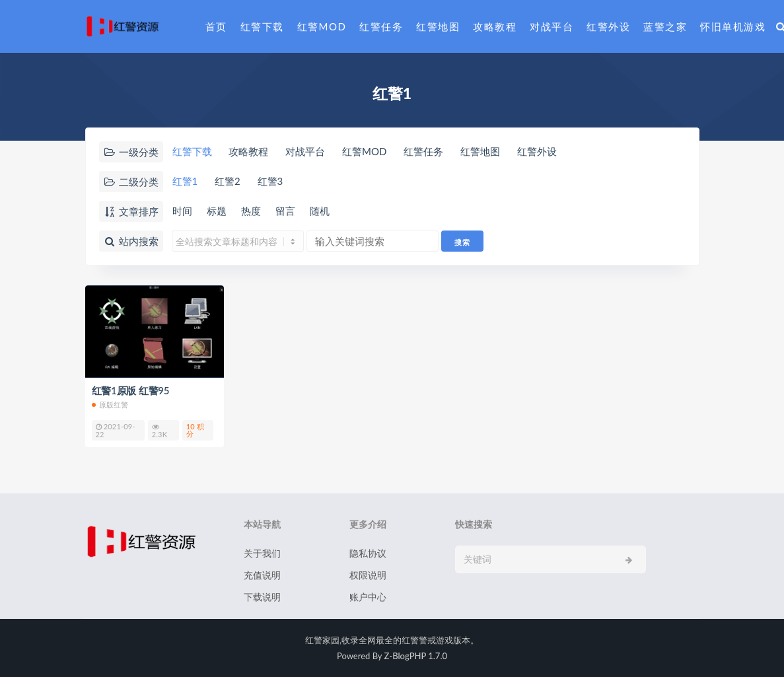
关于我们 (262, 553)
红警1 (185, 181)
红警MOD (322, 26)
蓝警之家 (665, 26)
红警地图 (438, 26)
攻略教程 (495, 26)
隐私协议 (368, 553)
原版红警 (110, 405)
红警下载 (262, 26)
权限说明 (368, 575)
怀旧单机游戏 (733, 26)
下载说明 (262, 597)
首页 (216, 26)
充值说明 (262, 575)
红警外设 (608, 26)
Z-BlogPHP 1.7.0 (416, 656)
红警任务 (381, 26)
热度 (251, 211)
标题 (217, 211)
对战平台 (552, 26)
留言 (285, 211)
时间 (182, 211)
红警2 (228, 181)
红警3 (270, 181)
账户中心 (368, 597)
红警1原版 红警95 (131, 390)
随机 (320, 211)
